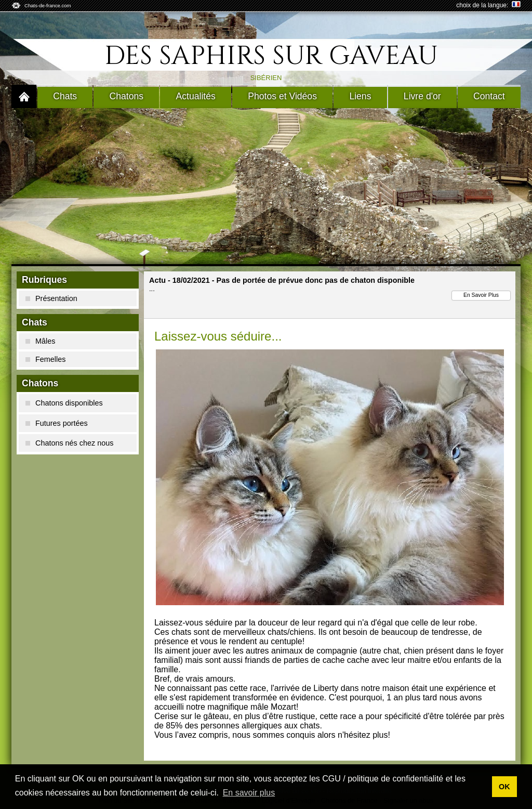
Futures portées (57, 423)
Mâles (40, 341)
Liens (360, 96)
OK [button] (504, 787)
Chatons (127, 96)
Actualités (196, 96)
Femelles (45, 359)
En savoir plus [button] (249, 793)
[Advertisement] (266, 186)
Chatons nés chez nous (69, 443)
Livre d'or (422, 96)
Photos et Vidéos (282, 96)
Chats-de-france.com (48, 5)
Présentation (51, 298)
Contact (489, 96)
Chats (65, 96)
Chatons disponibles (64, 403)
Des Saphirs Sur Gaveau (271, 56)
